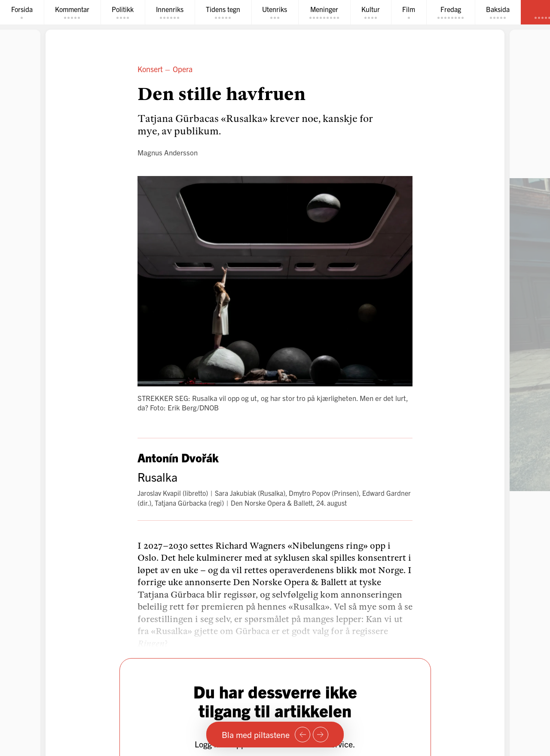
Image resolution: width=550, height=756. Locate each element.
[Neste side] (321, 735)
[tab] (22, 12)
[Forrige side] (302, 735)
